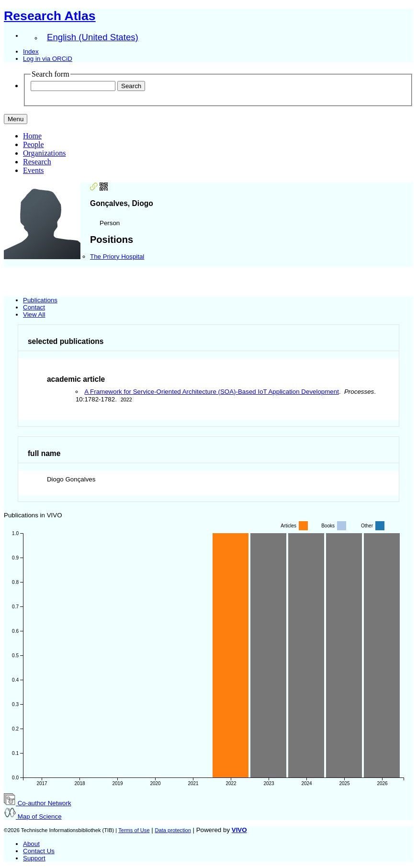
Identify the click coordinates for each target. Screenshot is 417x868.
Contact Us (39, 851)
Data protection (173, 830)
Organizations (44, 153)
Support (34, 858)
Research (37, 162)
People (34, 144)
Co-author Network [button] (38, 803)
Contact (34, 307)
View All (34, 314)
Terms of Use (134, 830)
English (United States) (93, 37)
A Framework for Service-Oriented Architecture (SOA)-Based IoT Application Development (212, 392)
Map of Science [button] (33, 817)
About (31, 844)
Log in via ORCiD (48, 59)
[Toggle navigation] (16, 119)
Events (34, 170)
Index (31, 51)
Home (32, 136)
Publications (40, 300)
